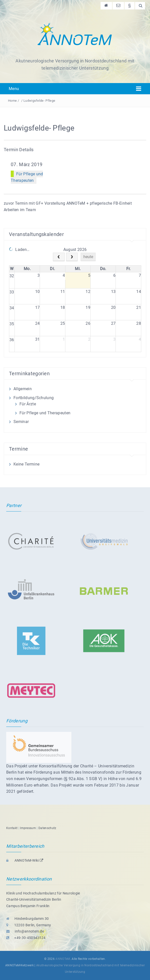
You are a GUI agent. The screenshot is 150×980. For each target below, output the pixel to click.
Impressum (28, 828)
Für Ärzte (28, 404)
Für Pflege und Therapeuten (45, 413)
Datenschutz (47, 828)
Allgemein (23, 389)
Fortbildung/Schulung (34, 398)
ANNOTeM (63, 959)
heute (88, 257)
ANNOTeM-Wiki (25, 860)
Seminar (21, 422)
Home (12, 101)
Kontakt (12, 828)
